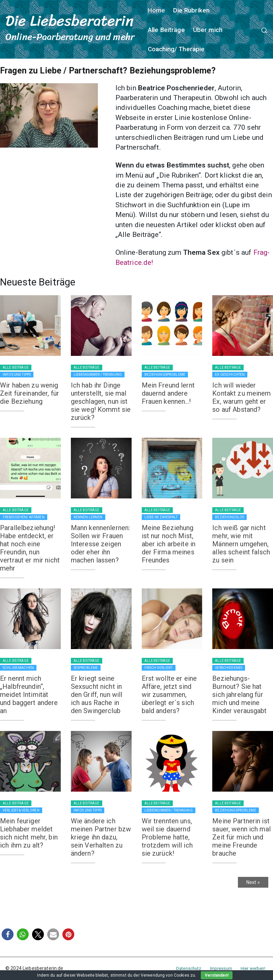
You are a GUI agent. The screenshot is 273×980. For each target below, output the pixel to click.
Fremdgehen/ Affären (24, 517)
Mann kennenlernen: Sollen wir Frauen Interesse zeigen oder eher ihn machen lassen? (101, 544)
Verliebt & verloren (21, 810)
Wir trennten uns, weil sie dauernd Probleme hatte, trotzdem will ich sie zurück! (167, 837)
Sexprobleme (86, 668)
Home (157, 10)
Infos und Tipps (17, 375)
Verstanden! (217, 975)
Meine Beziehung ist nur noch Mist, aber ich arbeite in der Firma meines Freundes (169, 544)
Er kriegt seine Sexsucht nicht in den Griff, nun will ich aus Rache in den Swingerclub (97, 695)
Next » (253, 882)
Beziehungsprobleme (165, 375)
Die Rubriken (191, 10)
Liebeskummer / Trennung (98, 375)
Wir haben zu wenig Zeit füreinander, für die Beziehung (30, 393)
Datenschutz (189, 968)
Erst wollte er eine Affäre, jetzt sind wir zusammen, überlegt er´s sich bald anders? (169, 695)
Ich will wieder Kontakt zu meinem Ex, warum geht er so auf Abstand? (241, 397)
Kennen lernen (88, 517)
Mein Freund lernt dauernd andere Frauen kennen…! (168, 393)
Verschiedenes (229, 668)
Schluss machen (18, 668)
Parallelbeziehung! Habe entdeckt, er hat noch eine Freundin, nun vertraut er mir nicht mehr (30, 548)
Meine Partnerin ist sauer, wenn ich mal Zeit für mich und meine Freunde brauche (241, 837)
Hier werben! (253, 968)
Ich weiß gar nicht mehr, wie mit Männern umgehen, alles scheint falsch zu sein (241, 544)
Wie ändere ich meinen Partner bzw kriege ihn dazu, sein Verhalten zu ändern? (101, 837)
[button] (8, 934)
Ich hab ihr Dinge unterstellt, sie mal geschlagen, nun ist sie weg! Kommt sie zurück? (101, 401)
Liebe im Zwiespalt (161, 517)
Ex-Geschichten (230, 375)
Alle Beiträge (166, 30)
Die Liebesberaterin (70, 21)
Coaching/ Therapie (176, 49)
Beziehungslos (229, 517)
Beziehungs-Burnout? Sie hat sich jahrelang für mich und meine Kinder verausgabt (239, 695)
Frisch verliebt (159, 668)
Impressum (221, 968)
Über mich (208, 30)
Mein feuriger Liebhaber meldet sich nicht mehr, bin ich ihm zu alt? (29, 833)
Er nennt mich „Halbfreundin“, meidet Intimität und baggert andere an (29, 695)
